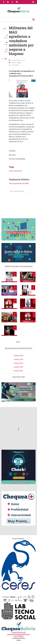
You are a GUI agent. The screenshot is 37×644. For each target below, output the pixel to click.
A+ (6, 59)
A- (3, 59)
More (18, 342)
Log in (11, 191)
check (4, 29)
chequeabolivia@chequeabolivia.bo (18, 634)
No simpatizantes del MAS (19, 184)
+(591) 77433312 (19, 636)
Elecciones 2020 (16, 171)
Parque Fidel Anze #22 (18, 632)
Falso (20, 63)
